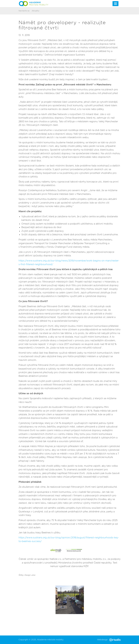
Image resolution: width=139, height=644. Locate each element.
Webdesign (109, 640)
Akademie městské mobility (50, 640)
